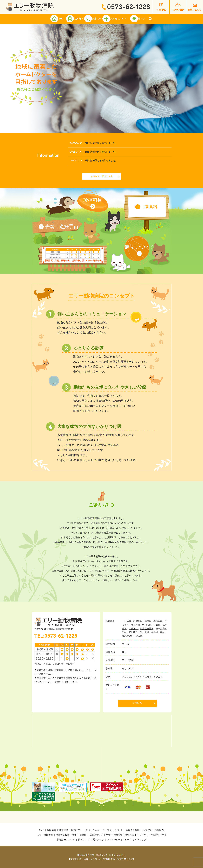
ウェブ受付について (113, 830)
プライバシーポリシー (118, 840)
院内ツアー (77, 830)
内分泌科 (133, 629)
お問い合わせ (97, 840)
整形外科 (136, 625)
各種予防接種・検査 (66, 835)
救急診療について (129, 19)
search (175, 19)
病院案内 (137, 703)
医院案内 (67, 19)
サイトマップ (139, 840)
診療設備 (64, 830)
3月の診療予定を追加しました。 (101, 160)
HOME (41, 19)
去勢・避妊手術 (62, 227)
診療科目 (93, 200)
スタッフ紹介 (92, 830)
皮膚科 (157, 625)
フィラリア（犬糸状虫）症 (151, 835)
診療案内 (95, 19)
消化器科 (147, 625)
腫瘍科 (151, 207)
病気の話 (129, 835)
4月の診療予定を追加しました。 (101, 152)
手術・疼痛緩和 (114, 835)
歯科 (162, 632)
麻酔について (139, 247)
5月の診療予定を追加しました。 (101, 143)
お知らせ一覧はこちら (102, 176)
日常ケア (162, 19)
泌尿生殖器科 (147, 629)
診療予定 (147, 830)
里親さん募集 (133, 830)
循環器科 (158, 621)
